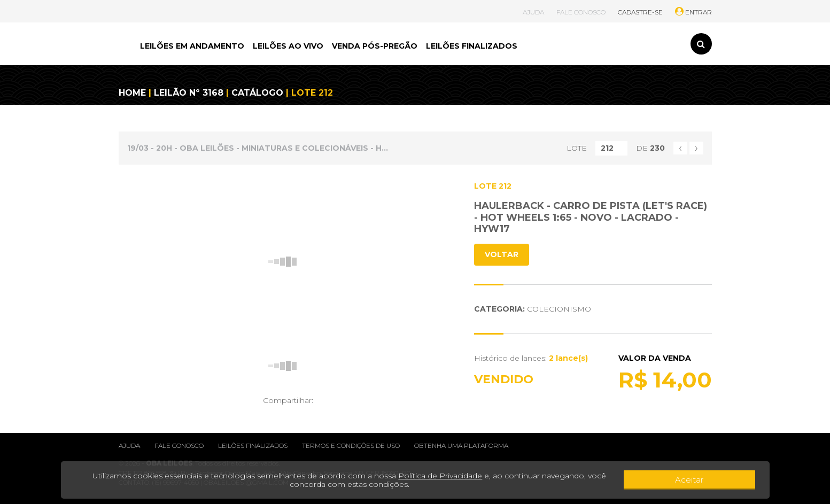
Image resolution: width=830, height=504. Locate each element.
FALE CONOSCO (581, 12)
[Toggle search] (701, 44)
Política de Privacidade (436, 476)
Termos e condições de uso (351, 445)
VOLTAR (502, 254)
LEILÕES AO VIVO (288, 46)
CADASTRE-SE (640, 12)
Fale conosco (179, 445)
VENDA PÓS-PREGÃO (375, 46)
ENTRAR (693, 12)
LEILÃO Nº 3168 (189, 93)
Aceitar (725, 480)
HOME (132, 93)
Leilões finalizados (253, 445)
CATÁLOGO (257, 93)
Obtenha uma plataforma (461, 445)
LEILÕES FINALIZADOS (472, 46)
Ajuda (129, 445)
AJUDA (533, 12)
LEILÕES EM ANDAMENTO (192, 46)
